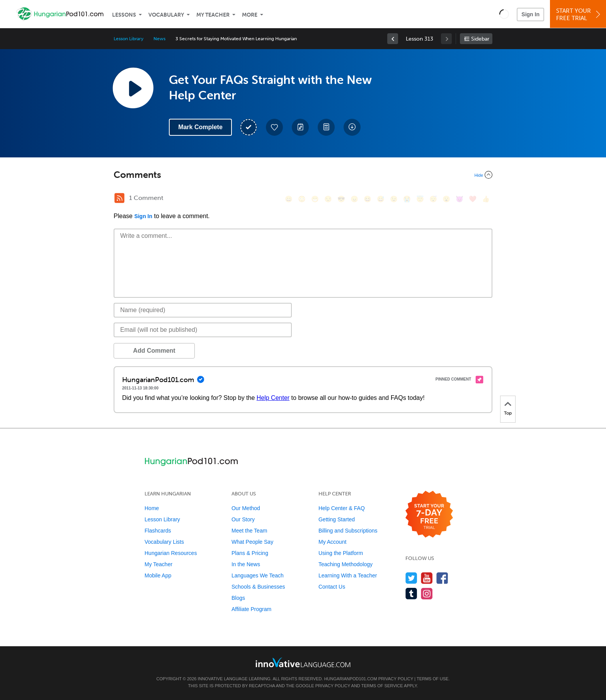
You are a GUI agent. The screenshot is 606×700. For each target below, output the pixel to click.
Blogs (238, 598)
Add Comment (154, 351)
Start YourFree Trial (579, 15)
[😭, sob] (407, 199)
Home (152, 508)
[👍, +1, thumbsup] (486, 199)
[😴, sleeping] (433, 199)
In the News (246, 564)
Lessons (124, 15)
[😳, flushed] (302, 199)
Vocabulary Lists (164, 542)
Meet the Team (249, 531)
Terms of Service (382, 686)
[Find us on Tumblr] (411, 593)
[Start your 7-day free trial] (429, 515)
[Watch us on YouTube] (427, 578)
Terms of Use (433, 679)
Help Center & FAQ (342, 508)
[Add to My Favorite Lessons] (274, 127)
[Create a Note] (300, 127)
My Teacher (213, 15)
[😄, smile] (289, 199)
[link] (393, 39)
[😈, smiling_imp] (460, 199)
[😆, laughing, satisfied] (368, 199)
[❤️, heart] (473, 199)
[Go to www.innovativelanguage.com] (303, 662)
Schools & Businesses (258, 587)
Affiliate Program (251, 609)
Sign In (530, 14)
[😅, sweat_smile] (381, 199)
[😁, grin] (315, 199)
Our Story (243, 519)
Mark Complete (200, 127)
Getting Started (337, 519)
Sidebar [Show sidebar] (480, 39)
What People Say (252, 542)
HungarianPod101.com (351, 679)
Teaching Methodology (346, 564)
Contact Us (332, 587)
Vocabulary (166, 15)
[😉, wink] (394, 199)
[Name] (203, 310)
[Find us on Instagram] (427, 593)
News (159, 39)
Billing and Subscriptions (348, 531)
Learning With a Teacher (348, 575)
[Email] (203, 330)
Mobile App (158, 575)
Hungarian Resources (171, 553)
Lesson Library (129, 39)
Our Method (246, 508)
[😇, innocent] (420, 199)
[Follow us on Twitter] (411, 578)
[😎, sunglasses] (341, 199)
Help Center (273, 398)
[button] (504, 14)
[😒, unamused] (328, 199)
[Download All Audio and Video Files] (352, 127)
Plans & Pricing (250, 553)
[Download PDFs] (326, 127)
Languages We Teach (258, 575)
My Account (332, 542)
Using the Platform (341, 553)
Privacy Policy (396, 679)
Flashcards (158, 531)
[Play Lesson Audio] (133, 88)
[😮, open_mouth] (446, 199)
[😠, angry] (354, 199)
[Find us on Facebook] (442, 578)
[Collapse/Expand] (303, 175)
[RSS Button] (119, 198)
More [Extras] (250, 15)
